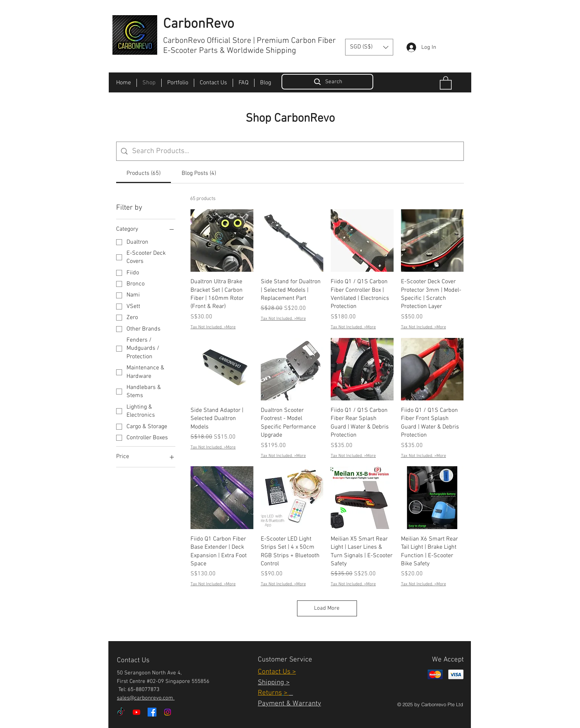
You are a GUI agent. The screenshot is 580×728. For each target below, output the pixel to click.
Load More (327, 608)
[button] (369, 47)
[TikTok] (121, 712)
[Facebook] (152, 712)
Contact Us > (277, 672)
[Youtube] (136, 712)
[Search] (327, 82)
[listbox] (369, 47)
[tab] (144, 173)
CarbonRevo (199, 24)
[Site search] (296, 151)
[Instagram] (168, 712)
